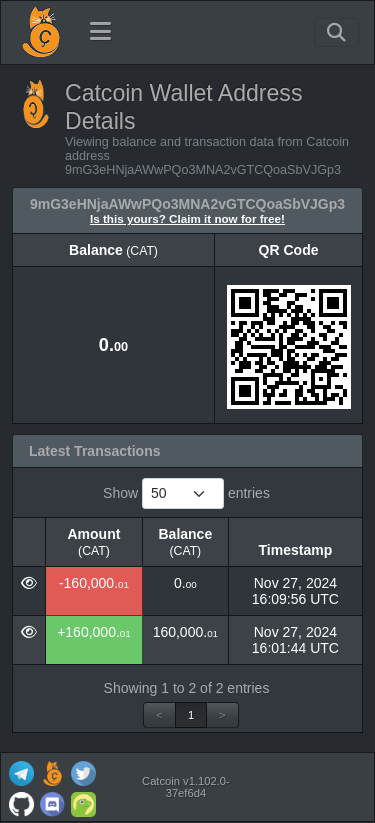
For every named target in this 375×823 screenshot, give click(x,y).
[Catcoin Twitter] (83, 771)
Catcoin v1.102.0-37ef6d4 (186, 787)
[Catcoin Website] (52, 771)
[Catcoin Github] (21, 802)
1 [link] (191, 715)
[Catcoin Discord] (52, 802)
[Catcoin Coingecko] (83, 802)
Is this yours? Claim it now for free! (187, 218)
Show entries (186, 493)
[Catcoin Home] (41, 32)
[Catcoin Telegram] (21, 771)
